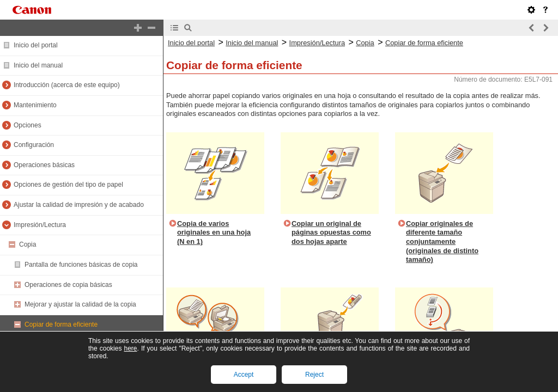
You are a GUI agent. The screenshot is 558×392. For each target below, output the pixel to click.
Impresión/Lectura (40, 225)
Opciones (28, 125)
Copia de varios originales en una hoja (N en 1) (214, 232)
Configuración (34, 145)
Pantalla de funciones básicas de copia (81, 265)
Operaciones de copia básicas (68, 285)
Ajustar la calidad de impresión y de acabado (79, 205)
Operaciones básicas (44, 165)
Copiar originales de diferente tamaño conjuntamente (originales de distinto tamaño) (442, 242)
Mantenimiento (35, 105)
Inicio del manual (38, 65)
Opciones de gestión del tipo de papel (68, 185)
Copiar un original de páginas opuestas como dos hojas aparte (331, 232)
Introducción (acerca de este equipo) (67, 85)
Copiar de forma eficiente (61, 324)
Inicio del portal (36, 45)
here (130, 348)
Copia (28, 244)
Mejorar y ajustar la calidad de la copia (80, 304)
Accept (244, 375)
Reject (314, 375)
